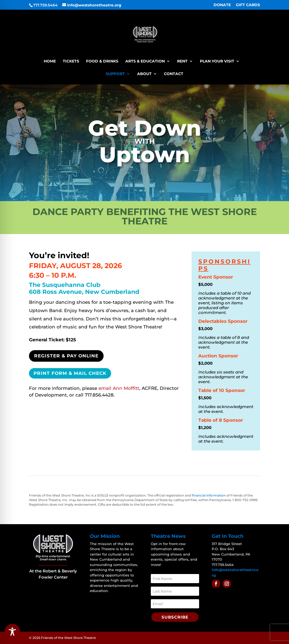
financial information (209, 495)
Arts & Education (145, 61)
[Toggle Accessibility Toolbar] (12, 632)
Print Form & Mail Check (70, 373)
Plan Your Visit (217, 61)
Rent (182, 61)
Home (50, 61)
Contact (174, 74)
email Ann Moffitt (119, 388)
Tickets (71, 61)
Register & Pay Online (66, 356)
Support (115, 74)
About (144, 74)
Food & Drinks (102, 61)
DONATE (222, 5)
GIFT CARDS (248, 5)
